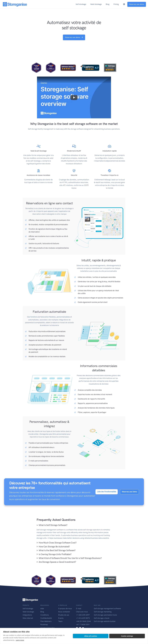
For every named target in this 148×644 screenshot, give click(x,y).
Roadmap (44, 625)
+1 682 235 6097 (83, 615)
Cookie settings (127, 636)
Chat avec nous (82, 612)
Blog (42, 612)
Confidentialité (46, 618)
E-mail (79, 609)
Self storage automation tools (105, 615)
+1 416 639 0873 (83, 618)
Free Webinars (46, 621)
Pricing (116, 4)
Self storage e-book (102, 618)
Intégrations (27, 615)
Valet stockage (28, 612)
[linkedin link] (80, 628)
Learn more (20, 640)
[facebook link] (77, 628)
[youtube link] (83, 628)
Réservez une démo (137, 4)
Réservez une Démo (129, 492)
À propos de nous (65, 609)
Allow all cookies (91, 636)
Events (61, 618)
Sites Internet (28, 618)
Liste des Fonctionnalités (107, 492)
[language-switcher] (124, 4)
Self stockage (28, 609)
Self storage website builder (105, 621)
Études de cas (64, 615)
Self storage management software (107, 609)
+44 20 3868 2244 (83, 621)
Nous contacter (64, 612)
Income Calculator (48, 628)
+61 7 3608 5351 (83, 625)
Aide (42, 609)
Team (60, 621)
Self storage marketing (103, 612)
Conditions (45, 615)
